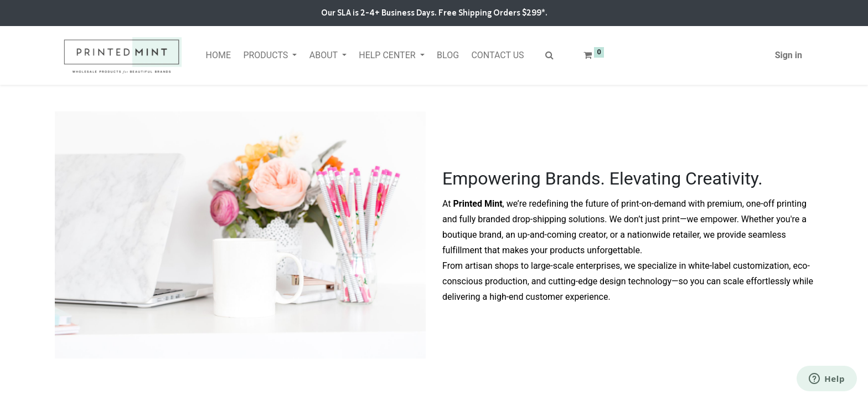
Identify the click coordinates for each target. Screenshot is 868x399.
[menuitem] (218, 55)
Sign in (789, 55)
